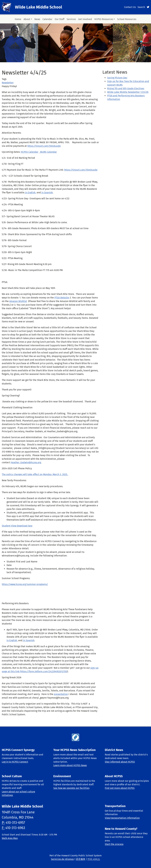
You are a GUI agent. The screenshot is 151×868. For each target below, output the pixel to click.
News (37, 19)
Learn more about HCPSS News (70, 765)
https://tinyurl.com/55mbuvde (44, 146)
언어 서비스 (94, 859)
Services (71, 19)
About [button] (27, 19)
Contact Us (130, 7)
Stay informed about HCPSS (120, 762)
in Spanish (47, 193)
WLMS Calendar (48, 152)
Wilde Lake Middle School (38, 7)
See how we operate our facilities (71, 788)
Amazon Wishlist (18, 301)
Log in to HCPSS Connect (15, 762)
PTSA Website (62, 298)
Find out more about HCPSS (120, 788)
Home (18, 19)
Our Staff (60, 19)
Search (141, 7)
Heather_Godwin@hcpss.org (26, 462)
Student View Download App (17, 526)
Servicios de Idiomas (62, 859)
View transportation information (122, 818)
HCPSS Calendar (30, 152)
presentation (61, 694)
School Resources (127, 19)
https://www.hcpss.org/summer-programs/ (25, 584)
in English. (30, 193)
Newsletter (8, 83)
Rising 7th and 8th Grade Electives (126, 88)
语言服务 (81, 859)
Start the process (114, 844)
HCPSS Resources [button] (104, 19)
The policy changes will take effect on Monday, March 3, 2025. (35, 474)
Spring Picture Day (117, 78)
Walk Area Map (10, 838)
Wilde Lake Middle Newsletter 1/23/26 (128, 92)
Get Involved (85, 19)
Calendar (47, 19)
